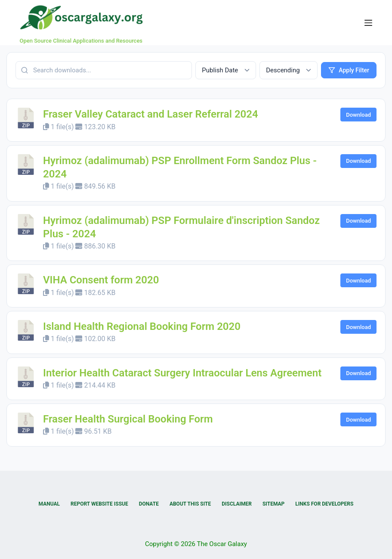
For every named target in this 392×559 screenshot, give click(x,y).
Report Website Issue (99, 504)
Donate (149, 504)
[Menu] (368, 23)
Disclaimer (237, 504)
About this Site (190, 504)
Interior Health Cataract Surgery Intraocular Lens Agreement (182, 373)
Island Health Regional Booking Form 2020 (142, 326)
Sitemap (273, 504)
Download (358, 115)
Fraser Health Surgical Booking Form (128, 419)
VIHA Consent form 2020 (101, 280)
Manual (49, 504)
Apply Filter (349, 70)
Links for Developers (324, 504)
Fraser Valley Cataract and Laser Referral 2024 (151, 114)
